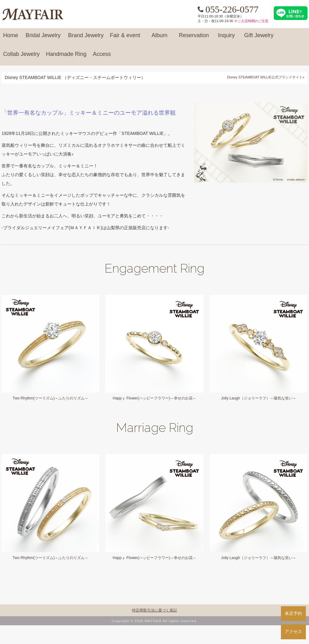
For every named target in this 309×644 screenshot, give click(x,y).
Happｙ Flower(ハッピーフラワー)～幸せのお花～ (154, 398)
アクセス (293, 632)
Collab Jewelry (21, 57)
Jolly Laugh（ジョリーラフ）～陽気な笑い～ (259, 398)
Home (11, 38)
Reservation (194, 38)
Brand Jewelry (86, 38)
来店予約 (293, 613)
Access (102, 57)
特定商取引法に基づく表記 (154, 610)
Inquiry (226, 38)
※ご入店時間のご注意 (251, 21)
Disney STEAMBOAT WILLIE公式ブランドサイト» (266, 77)
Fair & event (125, 38)
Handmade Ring (66, 57)
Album (159, 38)
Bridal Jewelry (43, 38)
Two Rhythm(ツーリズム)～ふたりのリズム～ (50, 398)
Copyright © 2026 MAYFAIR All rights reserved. (155, 621)
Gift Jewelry (259, 38)
